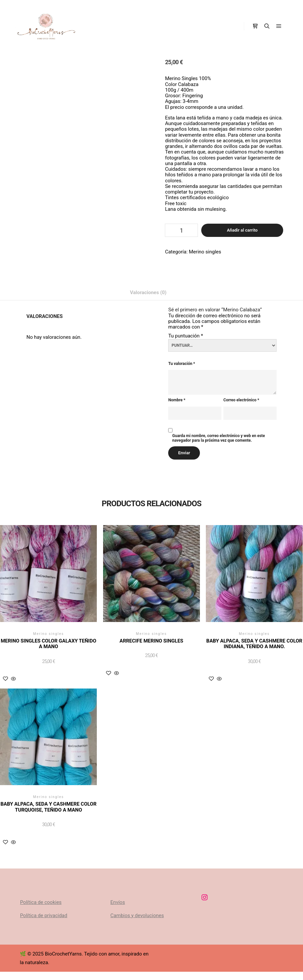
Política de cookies (41, 902)
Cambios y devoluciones (137, 915)
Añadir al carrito (242, 230)
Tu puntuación (186, 336)
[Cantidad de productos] (181, 230)
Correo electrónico (241, 400)
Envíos (118, 902)
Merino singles (205, 252)
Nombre (177, 400)
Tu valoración (182, 364)
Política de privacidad (44, 915)
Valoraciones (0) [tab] (148, 292)
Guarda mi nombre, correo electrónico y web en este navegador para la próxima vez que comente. (218, 438)
